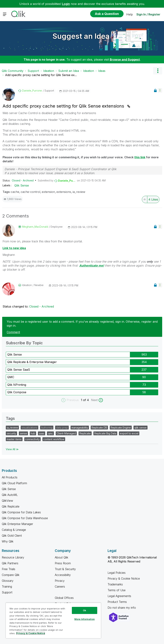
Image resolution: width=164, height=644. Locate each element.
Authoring (47, 428)
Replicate (85, 433)
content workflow (54, 439)
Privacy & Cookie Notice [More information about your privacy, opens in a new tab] (31, 633)
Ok (85, 610)
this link (140, 157)
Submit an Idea (69, 71)
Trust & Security (65, 569)
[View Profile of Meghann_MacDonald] (35, 227)
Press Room (63, 563)
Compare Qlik (11, 575)
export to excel (129, 433)
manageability (80, 428)
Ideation (49, 71)
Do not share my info (122, 608)
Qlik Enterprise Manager (17, 524)
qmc (50, 433)
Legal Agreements (119, 596)
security (11, 433)
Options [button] (158, 71)
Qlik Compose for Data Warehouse (25, 518)
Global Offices (64, 598)
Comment (13, 332)
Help (130, 14)
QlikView (7, 501)
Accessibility (63, 575)
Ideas (102, 71)
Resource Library (13, 557)
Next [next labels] (94, 400)
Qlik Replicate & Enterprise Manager (32, 362)
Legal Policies (117, 573)
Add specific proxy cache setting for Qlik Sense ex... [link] (41, 75)
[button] (160, 90)
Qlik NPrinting (17, 385)
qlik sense (141, 428)
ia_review (79, 192)
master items (14, 439)
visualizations (29, 428)
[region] (53, 620)
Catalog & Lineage (14, 530)
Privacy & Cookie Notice (124, 578)
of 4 (86, 400)
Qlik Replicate (11, 506)
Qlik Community (13, 71)
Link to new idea (14, 248)
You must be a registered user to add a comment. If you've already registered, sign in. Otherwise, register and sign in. (82, 324)
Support (33, 71)
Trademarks (115, 584)
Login (66, 4)
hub (33, 433)
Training (7, 586)
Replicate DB (99, 428)
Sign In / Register (148, 14)
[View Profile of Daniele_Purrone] (32, 91)
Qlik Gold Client (12, 536)
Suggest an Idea (81, 36)
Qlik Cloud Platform (14, 483)
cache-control (30, 192)
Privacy (60, 581)
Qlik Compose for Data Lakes (21, 512)
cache (15, 192)
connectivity (32, 439)
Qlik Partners (10, 563)
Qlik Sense (22, 185)
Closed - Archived (23, 180)
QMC (11, 377)
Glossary (8, 581)
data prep (62, 428)
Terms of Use (117, 590)
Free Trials (9, 569)
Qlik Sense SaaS (19, 370)
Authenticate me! (92, 265)
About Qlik (61, 557)
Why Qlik (8, 541)
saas (42, 433)
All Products (10, 477)
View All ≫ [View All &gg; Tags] (12, 449)
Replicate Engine (121, 428)
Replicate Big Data (105, 433)
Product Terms (117, 602)
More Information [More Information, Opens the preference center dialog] (85, 619)
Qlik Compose (17, 392)
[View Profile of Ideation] (27, 285)
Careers (60, 586)
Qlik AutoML (10, 495)
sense (23, 433)
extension (48, 192)
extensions (64, 192)
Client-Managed (66, 433)
